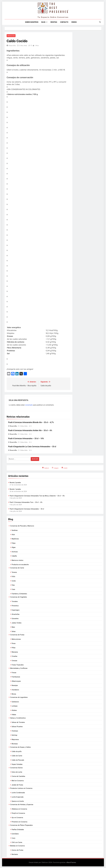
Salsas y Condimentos (18, 718)
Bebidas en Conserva (17, 846)
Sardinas (15, 530)
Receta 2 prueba (15, 483)
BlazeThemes (71, 862)
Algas (14, 547)
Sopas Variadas (17, 764)
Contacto (64, 22)
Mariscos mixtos (17, 560)
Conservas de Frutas (17, 635)
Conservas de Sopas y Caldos (20, 747)
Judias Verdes (17, 623)
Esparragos (16, 610)
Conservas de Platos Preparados (21, 825)
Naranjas (15, 686)
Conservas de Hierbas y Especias (22, 805)
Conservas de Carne (17, 568)
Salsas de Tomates (18, 722)
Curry (13, 838)
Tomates (15, 602)
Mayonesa (15, 740)
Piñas (14, 648)
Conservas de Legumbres (19, 697)
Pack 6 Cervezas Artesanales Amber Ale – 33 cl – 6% (30, 431)
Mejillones (15, 539)
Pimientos (15, 606)
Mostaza (15, 744)
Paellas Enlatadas (18, 830)
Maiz (13, 627)
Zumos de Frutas (17, 850)
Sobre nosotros (32, 22)
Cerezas (14, 661)
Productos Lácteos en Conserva (21, 788)
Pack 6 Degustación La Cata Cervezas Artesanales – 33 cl (32, 447)
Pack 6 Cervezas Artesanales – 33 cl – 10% (26, 439)
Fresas (14, 673)
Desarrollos (12, 46)
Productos (11, 36)
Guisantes (15, 619)
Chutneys (15, 731)
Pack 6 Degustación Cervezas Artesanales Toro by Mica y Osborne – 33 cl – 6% (37, 496)
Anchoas (15, 552)
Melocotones (16, 639)
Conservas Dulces (16, 768)
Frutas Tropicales (18, 665)
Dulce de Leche (17, 772)
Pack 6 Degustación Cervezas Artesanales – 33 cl (27, 509)
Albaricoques (16, 681)
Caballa (14, 556)
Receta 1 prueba (15, 489)
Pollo (13, 577)
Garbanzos (15, 702)
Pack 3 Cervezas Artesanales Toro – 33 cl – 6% (26, 502)
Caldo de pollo (17, 752)
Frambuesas (16, 677)
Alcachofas (16, 614)
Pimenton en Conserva (19, 822)
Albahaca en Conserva (19, 809)
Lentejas (15, 706)
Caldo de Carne (17, 756)
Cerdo (14, 581)
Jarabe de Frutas (17, 785)
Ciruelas (14, 656)
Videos (74, 22)
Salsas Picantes (17, 727)
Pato (13, 585)
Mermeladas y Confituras (19, 668)
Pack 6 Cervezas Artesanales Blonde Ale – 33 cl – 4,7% (31, 422)
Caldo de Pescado (18, 760)
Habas (14, 715)
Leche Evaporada (17, 797)
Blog (43, 22)
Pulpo (14, 543)
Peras (14, 644)
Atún (13, 535)
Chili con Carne (17, 842)
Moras (14, 694)
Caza (13, 589)
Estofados (15, 834)
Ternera (14, 572)
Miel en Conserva (18, 781)
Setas (14, 632)
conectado (29, 405)
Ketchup (14, 735)
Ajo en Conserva (17, 818)
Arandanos (15, 690)
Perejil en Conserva (18, 813)
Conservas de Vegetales (19, 597)
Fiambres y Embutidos (19, 594)
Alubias (14, 710)
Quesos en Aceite (18, 801)
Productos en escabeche (20, 565)
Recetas (54, 22)
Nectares (15, 854)
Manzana (15, 652)
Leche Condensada (18, 793)
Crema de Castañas (18, 776)
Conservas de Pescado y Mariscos (22, 526)
